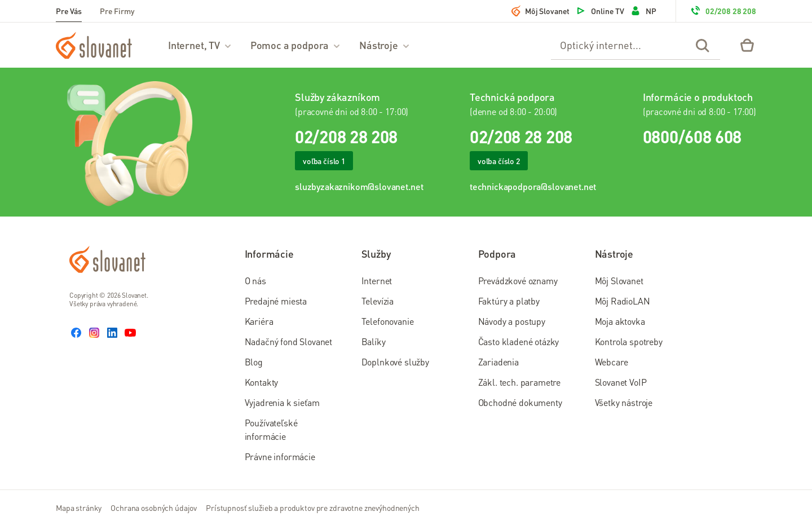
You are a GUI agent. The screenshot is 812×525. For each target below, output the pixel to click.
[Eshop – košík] (747, 45)
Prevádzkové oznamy (518, 281)
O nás (255, 281)
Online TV (600, 11)
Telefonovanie (388, 321)
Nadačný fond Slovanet (289, 341)
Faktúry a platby (509, 301)
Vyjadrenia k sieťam (282, 402)
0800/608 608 (692, 136)
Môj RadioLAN (623, 301)
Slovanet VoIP (621, 382)
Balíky (374, 341)
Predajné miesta (276, 301)
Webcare (612, 362)
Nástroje (385, 45)
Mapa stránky (79, 508)
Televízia (378, 301)
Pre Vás (69, 11)
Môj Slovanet (540, 11)
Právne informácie (280, 456)
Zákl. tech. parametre (520, 382)
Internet (377, 281)
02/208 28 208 (723, 11)
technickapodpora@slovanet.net (533, 186)
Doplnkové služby (395, 362)
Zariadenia (498, 362)
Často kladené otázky (519, 341)
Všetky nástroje (624, 402)
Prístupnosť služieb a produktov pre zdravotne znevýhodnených (313, 508)
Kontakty (262, 382)
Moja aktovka (620, 321)
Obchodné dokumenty (520, 402)
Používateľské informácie (271, 429)
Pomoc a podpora (296, 45)
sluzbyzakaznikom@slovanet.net (359, 186)
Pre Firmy (117, 11)
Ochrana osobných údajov (154, 508)
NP (643, 11)
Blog (254, 362)
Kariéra (259, 321)
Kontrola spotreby (629, 341)
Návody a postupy (512, 321)
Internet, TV (200, 45)
